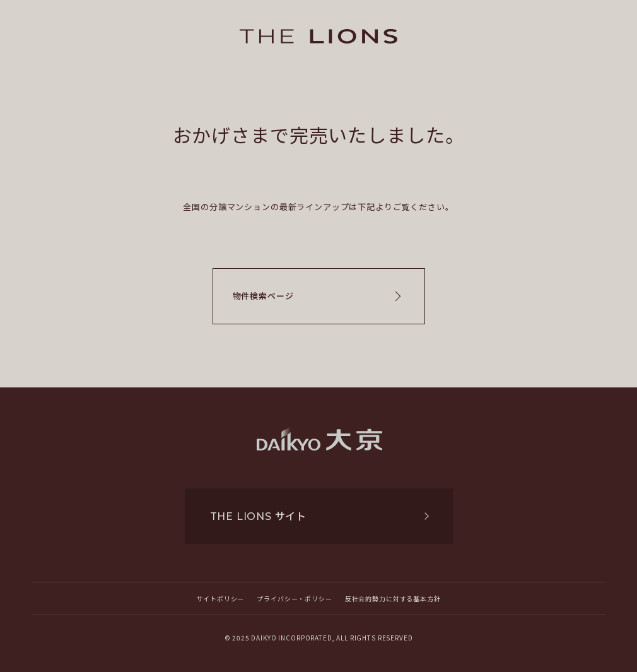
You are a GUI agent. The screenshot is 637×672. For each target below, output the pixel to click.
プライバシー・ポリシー (294, 598)
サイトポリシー (220, 598)
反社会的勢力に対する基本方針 (393, 598)
